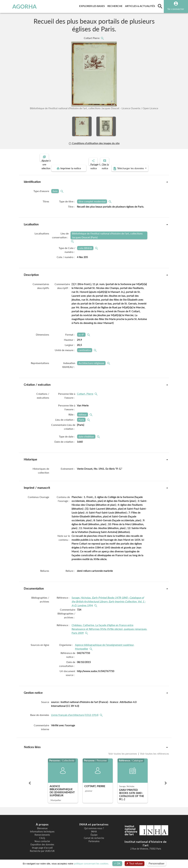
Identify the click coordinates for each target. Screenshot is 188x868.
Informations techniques (42, 829)
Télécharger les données (131, 166)
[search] (160, 6)
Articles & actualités (141, 5)
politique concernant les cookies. (91, 864)
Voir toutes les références (154, 751)
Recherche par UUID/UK (42, 848)
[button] (30, 780)
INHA (94, 829)
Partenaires (94, 839)
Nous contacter (42, 839)
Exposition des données (42, 842)
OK (117, 864)
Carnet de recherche (94, 835)
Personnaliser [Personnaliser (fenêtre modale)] (157, 864)
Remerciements (42, 832)
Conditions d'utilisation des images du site (94, 143)
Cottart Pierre (92, 38)
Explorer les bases (93, 5)
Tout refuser (135, 864)
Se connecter (176, 9)
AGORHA (18, 6)
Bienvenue (42, 826)
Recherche (116, 5)
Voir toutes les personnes (123, 751)
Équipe (94, 832)
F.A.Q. (42, 835)
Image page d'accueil (42, 845)
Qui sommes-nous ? (94, 826)
